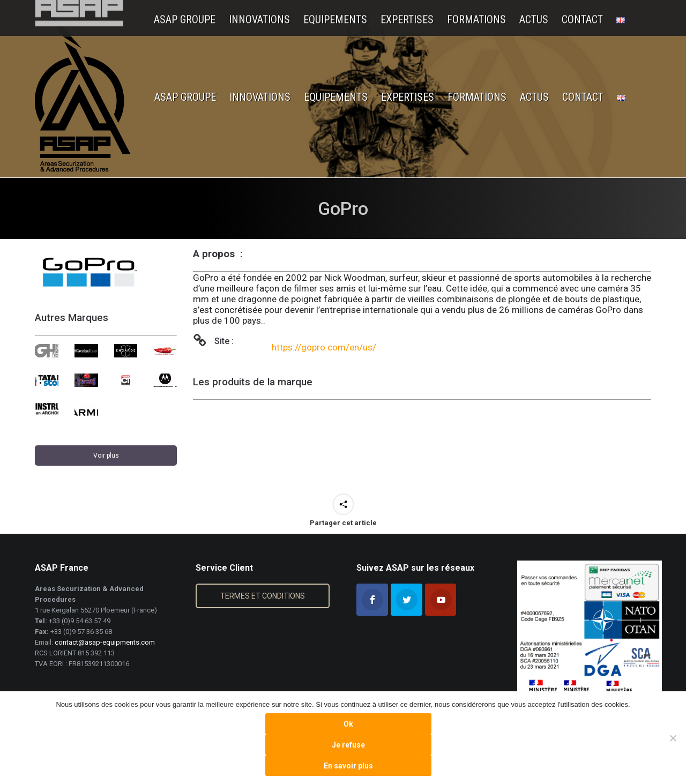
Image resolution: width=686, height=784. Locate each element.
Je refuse (348, 745)
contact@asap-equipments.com (105, 642)
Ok (348, 724)
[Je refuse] (673, 738)
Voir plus (106, 456)
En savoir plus (348, 766)
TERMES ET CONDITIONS (263, 596)
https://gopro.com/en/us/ (324, 347)
